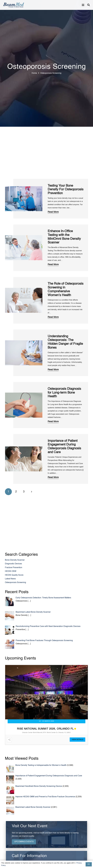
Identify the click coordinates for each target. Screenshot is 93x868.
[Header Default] (14, 5)
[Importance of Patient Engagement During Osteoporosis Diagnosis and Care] (24, 459)
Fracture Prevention (14, 568)
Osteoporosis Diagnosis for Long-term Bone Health (64, 393)
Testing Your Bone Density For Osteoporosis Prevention (66, 189)
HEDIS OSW (11, 571)
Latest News (10, 579)
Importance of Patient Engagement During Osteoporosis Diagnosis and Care (49, 776)
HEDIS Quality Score (14, 575)
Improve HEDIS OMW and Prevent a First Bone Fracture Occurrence (45, 797)
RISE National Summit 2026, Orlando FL (45, 729)
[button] (83, 5)
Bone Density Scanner (15, 560)
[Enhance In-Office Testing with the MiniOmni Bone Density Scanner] (24, 248)
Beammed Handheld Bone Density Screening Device (39, 786)
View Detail (77, 740)
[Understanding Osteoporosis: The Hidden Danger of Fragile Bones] (24, 353)
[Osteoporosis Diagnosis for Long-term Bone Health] (24, 405)
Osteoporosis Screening (15, 583)
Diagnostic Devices (13, 564)
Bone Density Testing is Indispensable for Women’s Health (41, 765)
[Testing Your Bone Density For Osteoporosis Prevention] (24, 199)
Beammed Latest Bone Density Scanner (33, 807)
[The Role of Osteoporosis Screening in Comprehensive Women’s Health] (24, 300)
